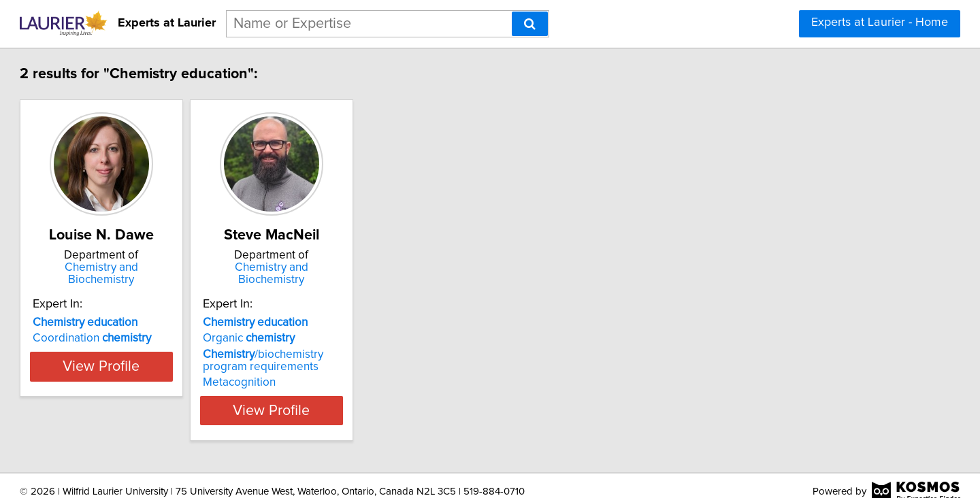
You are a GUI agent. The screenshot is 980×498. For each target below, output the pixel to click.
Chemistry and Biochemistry (181, 267)
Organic (345, 326)
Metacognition (335, 370)
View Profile (181, 398)
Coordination (154, 326)
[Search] (530, 24)
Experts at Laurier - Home (880, 22)
